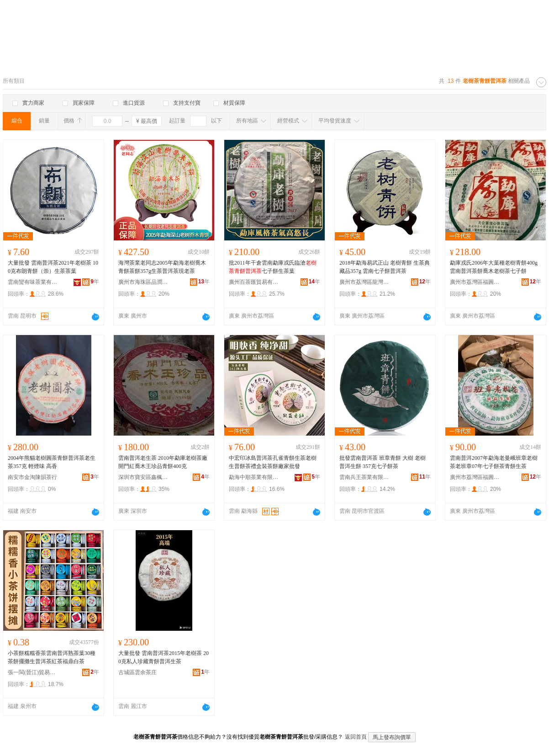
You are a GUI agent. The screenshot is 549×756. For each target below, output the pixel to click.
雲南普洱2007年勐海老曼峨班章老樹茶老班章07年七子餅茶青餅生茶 (494, 462)
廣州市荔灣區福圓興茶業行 (475, 282)
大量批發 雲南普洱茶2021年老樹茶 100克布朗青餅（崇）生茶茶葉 (53, 267)
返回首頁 (356, 737)
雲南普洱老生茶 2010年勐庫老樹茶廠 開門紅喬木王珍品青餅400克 (163, 462)
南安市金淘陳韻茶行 (32, 477)
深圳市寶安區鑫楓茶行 (143, 477)
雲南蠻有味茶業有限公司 (33, 282)
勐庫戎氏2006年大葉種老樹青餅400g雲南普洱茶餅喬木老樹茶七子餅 (494, 267)
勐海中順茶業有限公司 (254, 477)
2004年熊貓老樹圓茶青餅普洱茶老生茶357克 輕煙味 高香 (52, 462)
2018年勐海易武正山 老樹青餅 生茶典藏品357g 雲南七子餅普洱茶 (385, 267)
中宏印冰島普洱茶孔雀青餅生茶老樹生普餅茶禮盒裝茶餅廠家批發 (273, 462)
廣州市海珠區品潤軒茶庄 (143, 282)
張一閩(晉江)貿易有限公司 (33, 672)
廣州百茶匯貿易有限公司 (254, 282)
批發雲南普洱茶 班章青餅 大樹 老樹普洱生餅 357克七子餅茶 (383, 462)
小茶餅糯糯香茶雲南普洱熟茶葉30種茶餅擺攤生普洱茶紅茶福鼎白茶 (52, 657)
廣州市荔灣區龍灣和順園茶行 (364, 282)
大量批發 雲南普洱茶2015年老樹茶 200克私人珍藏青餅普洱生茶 (164, 657)
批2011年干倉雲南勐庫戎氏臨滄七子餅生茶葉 (273, 267)
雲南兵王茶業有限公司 (364, 477)
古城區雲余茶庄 (137, 672)
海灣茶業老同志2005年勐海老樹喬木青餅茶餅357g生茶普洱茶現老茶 (162, 267)
